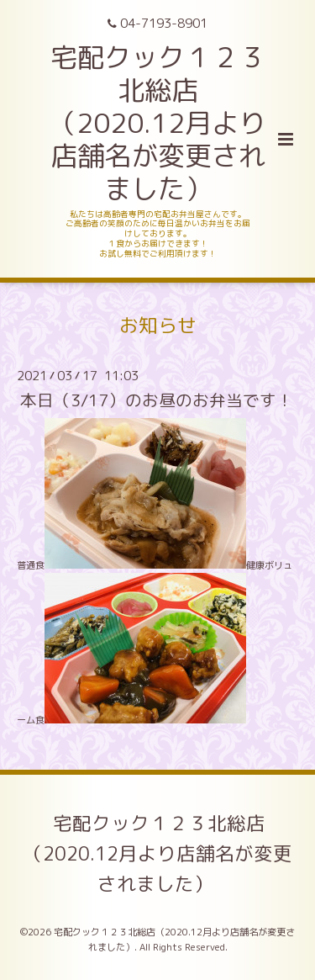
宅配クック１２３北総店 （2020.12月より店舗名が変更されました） (157, 122)
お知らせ (158, 325)
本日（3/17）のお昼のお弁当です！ (157, 400)
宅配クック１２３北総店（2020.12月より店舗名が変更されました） (158, 853)
